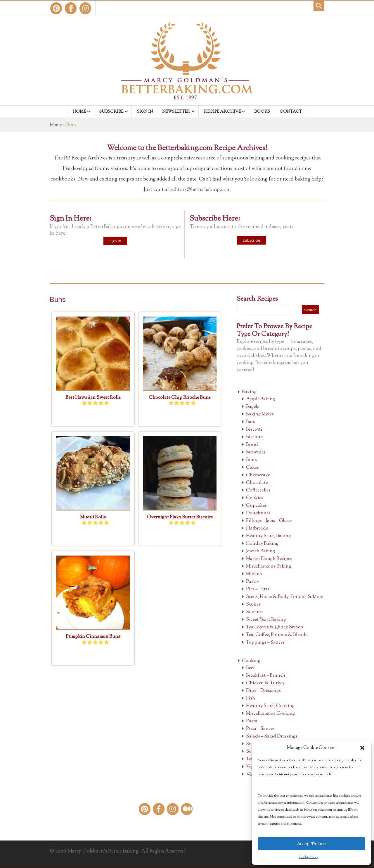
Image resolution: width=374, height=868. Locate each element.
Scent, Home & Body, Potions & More (285, 597)
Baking (249, 392)
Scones (253, 605)
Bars (251, 422)
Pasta (252, 721)
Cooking (251, 661)
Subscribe (251, 240)
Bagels (253, 407)
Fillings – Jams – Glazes (269, 521)
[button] (362, 748)
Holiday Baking (262, 544)
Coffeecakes (258, 490)
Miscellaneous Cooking (270, 714)
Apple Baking (260, 399)
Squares (254, 612)
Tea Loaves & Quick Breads (275, 627)
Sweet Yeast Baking (266, 620)
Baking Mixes (260, 414)
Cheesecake (258, 475)
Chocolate (257, 483)
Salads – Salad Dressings (272, 736)
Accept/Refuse (311, 844)
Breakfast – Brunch (266, 676)
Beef (250, 668)
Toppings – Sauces (265, 643)
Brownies (256, 452)
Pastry (253, 582)
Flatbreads (257, 528)
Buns (251, 460)
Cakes (252, 468)
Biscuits (254, 437)
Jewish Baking (260, 551)
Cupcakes (256, 506)
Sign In (115, 241)
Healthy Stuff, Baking (268, 536)
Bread (252, 445)
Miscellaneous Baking (269, 567)
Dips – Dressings (263, 691)
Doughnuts (258, 513)
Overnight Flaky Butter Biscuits (180, 517)
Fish (251, 698)
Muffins (254, 574)
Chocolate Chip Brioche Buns (180, 398)
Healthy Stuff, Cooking (270, 706)
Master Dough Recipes (269, 559)
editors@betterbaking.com (201, 190)
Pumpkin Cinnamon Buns (93, 637)
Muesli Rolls (93, 517)
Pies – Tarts (258, 589)
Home (56, 125)
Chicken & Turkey (265, 683)
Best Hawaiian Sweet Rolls (93, 398)
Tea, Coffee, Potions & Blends (277, 635)
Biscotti (254, 430)
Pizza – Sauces (260, 729)
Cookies (255, 498)
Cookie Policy (309, 857)
